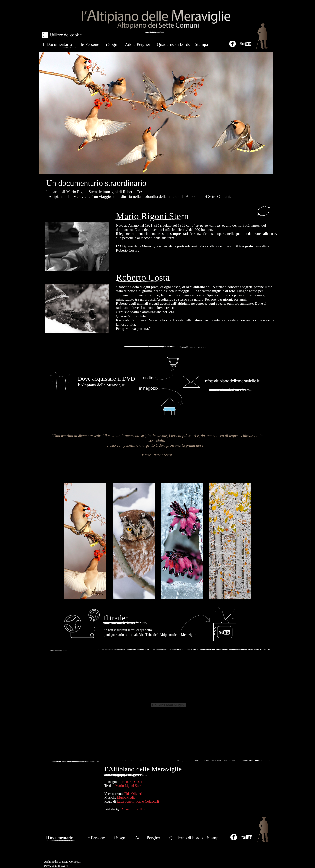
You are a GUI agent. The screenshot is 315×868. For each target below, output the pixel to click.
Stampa (202, 44)
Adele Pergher (137, 44)
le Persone (90, 44)
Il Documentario (57, 44)
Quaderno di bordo (174, 44)
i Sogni (112, 44)
